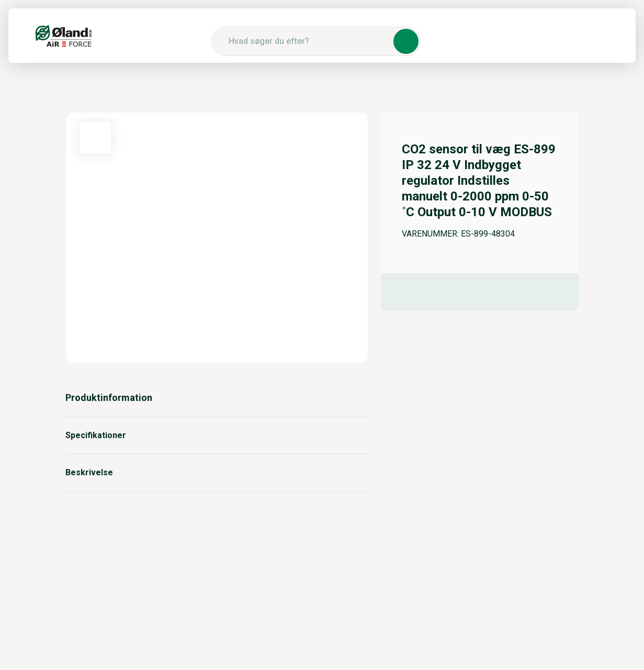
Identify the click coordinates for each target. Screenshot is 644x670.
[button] (406, 41)
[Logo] (64, 36)
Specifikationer (217, 435)
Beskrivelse (217, 473)
